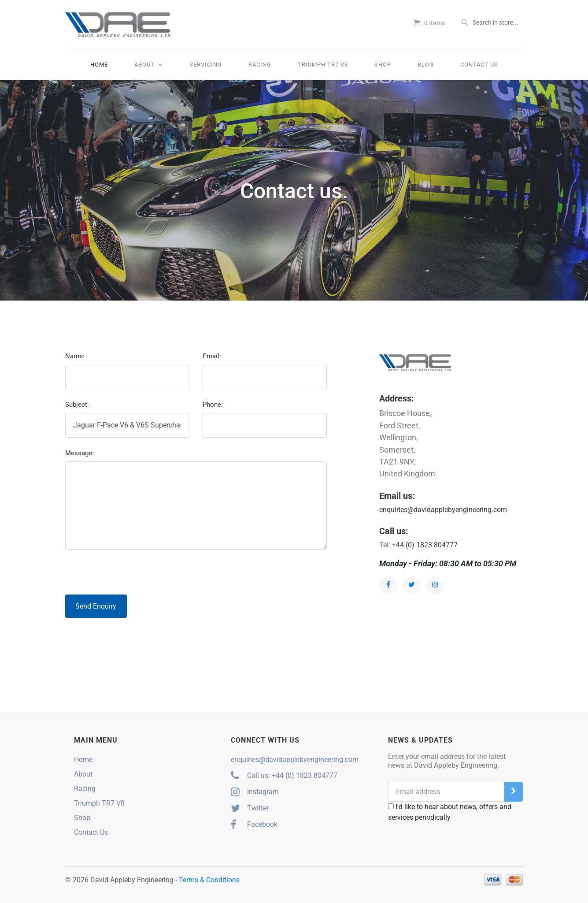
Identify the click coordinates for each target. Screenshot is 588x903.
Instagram (255, 792)
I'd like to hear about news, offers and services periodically (450, 812)
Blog (426, 65)
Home (99, 65)
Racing (260, 65)
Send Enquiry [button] (96, 606)
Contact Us (479, 65)
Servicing (206, 65)
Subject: (77, 405)
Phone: (213, 405)
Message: (80, 453)
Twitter (250, 808)
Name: (75, 356)
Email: (212, 356)
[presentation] (132, 574)
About (149, 65)
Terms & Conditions (209, 880)
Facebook (254, 824)
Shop (383, 65)
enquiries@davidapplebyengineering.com (443, 510)
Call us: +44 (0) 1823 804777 (284, 775)
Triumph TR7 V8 (323, 65)
